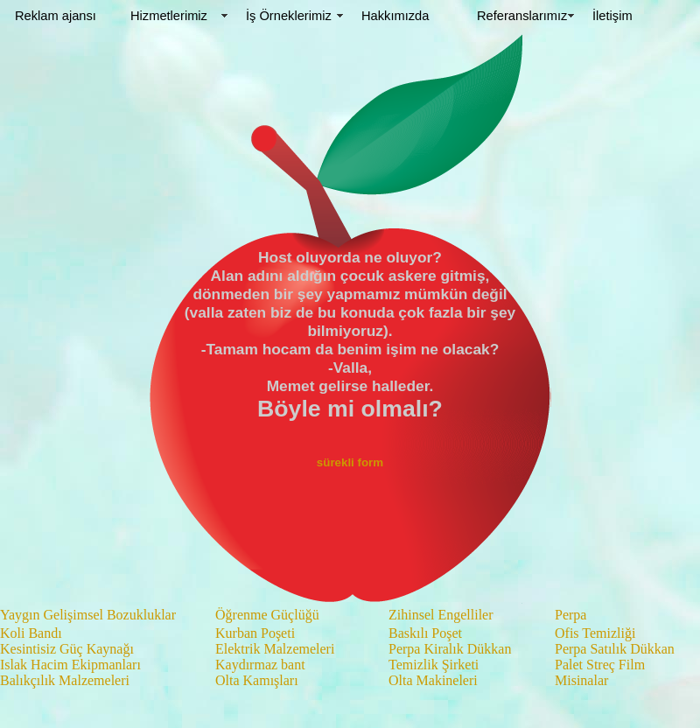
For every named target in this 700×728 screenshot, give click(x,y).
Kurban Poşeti (255, 633)
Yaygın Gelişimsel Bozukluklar (88, 615)
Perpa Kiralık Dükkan (450, 649)
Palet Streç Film (600, 665)
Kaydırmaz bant (260, 665)
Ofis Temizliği (595, 633)
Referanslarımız (522, 16)
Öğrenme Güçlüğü (267, 615)
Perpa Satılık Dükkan (615, 649)
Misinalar (581, 680)
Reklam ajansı (56, 16)
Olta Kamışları (257, 680)
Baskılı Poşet (425, 633)
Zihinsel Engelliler (441, 615)
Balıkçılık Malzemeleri (65, 680)
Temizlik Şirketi (434, 665)
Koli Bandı (31, 633)
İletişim (612, 16)
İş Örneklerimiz (289, 16)
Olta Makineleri (433, 680)
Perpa (570, 615)
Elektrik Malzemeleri (275, 649)
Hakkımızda (395, 16)
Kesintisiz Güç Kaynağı (67, 649)
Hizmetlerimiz (169, 16)
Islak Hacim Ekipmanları (70, 665)
